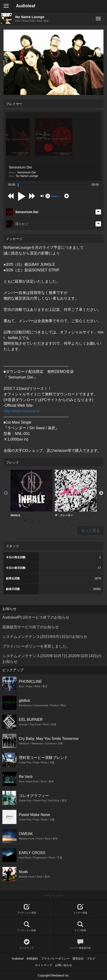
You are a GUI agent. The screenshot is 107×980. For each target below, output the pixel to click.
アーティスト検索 (27, 927)
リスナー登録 (80, 909)
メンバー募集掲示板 (80, 944)
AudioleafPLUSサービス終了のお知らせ (36, 617)
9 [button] (82, 520)
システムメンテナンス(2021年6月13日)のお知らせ (45, 637)
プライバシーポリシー (55, 959)
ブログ (91, 959)
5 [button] (54, 520)
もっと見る (91, 530)
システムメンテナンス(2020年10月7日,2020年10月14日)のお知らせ (52, 659)
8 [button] (75, 520)
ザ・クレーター (76, 493)
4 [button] (47, 520)
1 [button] (25, 520)
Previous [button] (6, 493)
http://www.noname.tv (22, 411)
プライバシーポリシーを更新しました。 (36, 646)
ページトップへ (54, 895)
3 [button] (40, 520)
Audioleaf (26, 6)
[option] (32, 493)
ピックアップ (27, 944)
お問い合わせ (63, 965)
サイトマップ (44, 965)
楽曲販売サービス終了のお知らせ (31, 627)
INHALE (32, 493)
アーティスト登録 (27, 909)
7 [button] (68, 520)
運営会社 (78, 959)
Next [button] (101, 493)
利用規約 (32, 959)
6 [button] (61, 520)
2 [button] (32, 520)
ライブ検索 (80, 927)
